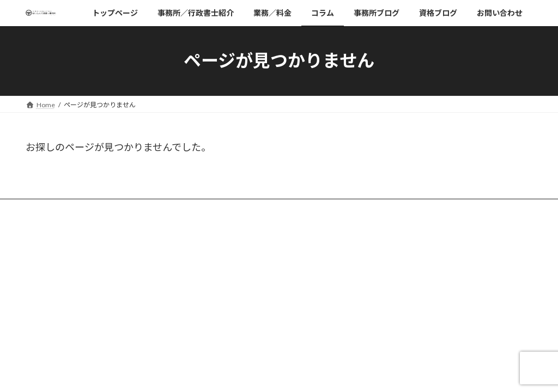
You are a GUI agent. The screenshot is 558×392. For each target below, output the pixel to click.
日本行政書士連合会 (414, 286)
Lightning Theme (276, 365)
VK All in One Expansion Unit (349, 365)
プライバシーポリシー (417, 257)
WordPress (220, 365)
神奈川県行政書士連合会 (420, 300)
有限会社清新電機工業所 (420, 271)
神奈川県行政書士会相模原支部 (430, 314)
